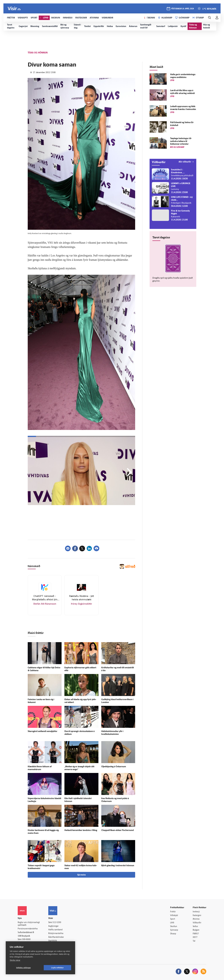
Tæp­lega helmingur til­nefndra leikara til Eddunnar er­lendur (181, 141)
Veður (195, 927)
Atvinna (196, 919)
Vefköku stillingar (23, 968)
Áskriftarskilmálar (56, 937)
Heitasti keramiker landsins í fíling (81, 830)
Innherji (196, 912)
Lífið (172, 923)
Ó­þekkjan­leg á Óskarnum (114, 767)
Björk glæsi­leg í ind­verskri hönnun (118, 866)
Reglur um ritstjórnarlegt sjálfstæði (29, 924)
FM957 (196, 934)
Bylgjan (196, 930)
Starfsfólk (53, 941)
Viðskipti (174, 916)
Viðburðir (197, 923)
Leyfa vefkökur (57, 968)
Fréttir (173, 912)
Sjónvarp (174, 930)
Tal (194, 941)
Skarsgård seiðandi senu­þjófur (42, 731)
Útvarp (173, 934)
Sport (173, 919)
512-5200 (57, 923)
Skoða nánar (15, 960)
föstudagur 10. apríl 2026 (183, 9)
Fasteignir (197, 916)
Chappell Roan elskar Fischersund (117, 830)
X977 (195, 937)
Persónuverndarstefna (28, 929)
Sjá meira (81, 875)
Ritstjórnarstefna (56, 934)
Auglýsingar (53, 926)
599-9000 (26, 940)
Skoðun (174, 927)
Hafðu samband (55, 930)
